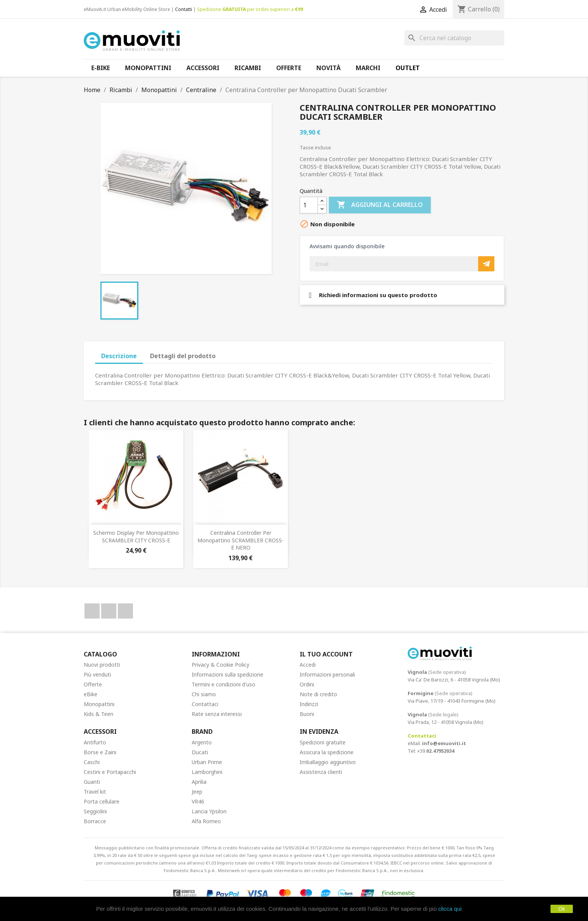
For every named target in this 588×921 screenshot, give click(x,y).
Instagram (125, 611)
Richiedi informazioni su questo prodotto (373, 295)
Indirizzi (309, 704)
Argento (202, 742)
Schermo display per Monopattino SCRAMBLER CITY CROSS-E (136, 536)
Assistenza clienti (321, 772)
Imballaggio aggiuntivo (328, 762)
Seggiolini (95, 811)
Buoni (307, 714)
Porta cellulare (102, 801)
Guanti (92, 782)
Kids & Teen (99, 714)
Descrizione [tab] (119, 356)
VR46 (198, 801)
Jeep (197, 792)
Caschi (92, 762)
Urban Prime (207, 762)
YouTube (109, 611)
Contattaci (205, 704)
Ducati (200, 752)
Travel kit (95, 792)
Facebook (92, 611)
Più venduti (97, 674)
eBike (91, 694)
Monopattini (99, 704)
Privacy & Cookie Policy (220, 665)
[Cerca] (454, 38)
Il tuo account (326, 654)
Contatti (184, 9)
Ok (562, 909)
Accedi (308, 665)
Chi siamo (204, 694)
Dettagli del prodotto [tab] (183, 356)
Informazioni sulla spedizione (228, 674)
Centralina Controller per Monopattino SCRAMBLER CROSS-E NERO (241, 540)
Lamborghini (207, 772)
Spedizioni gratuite (323, 742)
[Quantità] (309, 205)
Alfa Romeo (206, 821)
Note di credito (318, 694)
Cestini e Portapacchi (110, 772)
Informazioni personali (327, 674)
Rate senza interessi (217, 714)
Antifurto (95, 742)
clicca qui (450, 909)
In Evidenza (319, 731)
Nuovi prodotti (102, 665)
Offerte (93, 684)
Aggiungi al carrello (380, 205)
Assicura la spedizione (327, 752)
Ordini (307, 684)
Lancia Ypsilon (209, 811)
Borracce (95, 821)
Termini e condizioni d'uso (224, 684)
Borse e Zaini (100, 752)
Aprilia (199, 782)
